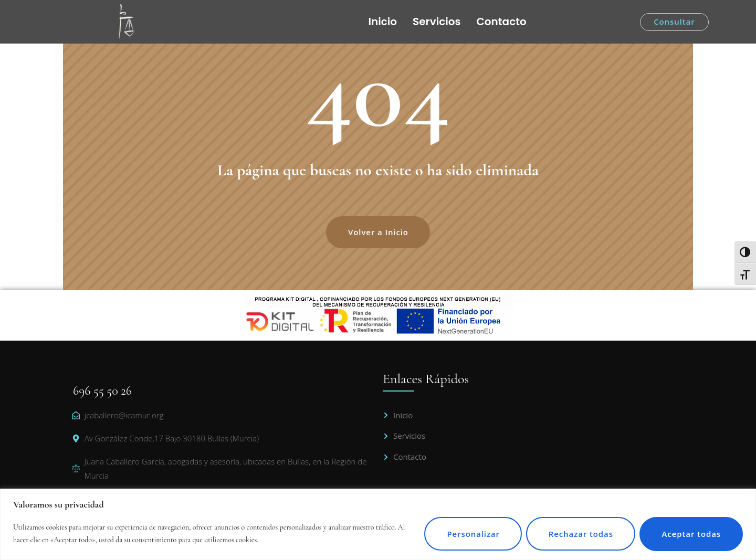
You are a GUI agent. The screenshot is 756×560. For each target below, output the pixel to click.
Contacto (502, 22)
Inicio (382, 22)
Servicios (437, 22)
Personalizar (471, 534)
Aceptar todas (691, 534)
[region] (378, 524)
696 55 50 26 (102, 391)
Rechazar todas (579, 534)
